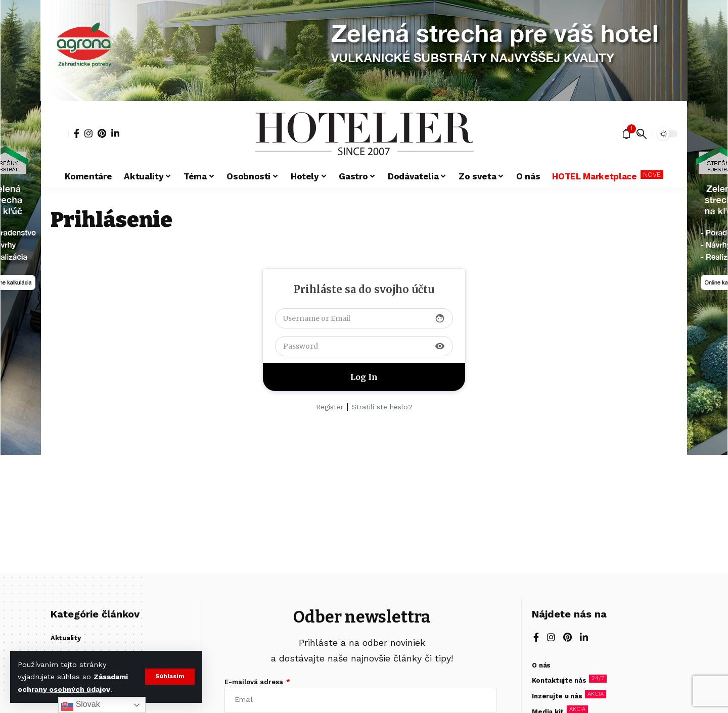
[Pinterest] (102, 133)
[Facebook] (77, 133)
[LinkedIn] (115, 133)
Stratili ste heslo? (382, 407)
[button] (170, 677)
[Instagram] (88, 133)
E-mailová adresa (255, 682)
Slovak (80, 705)
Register (330, 407)
